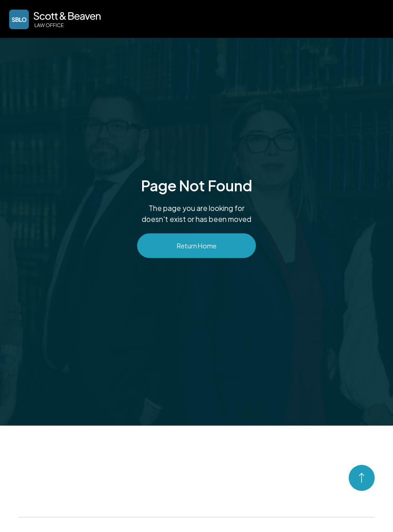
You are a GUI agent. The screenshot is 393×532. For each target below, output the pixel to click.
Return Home (197, 246)
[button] (373, 18)
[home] (55, 19)
